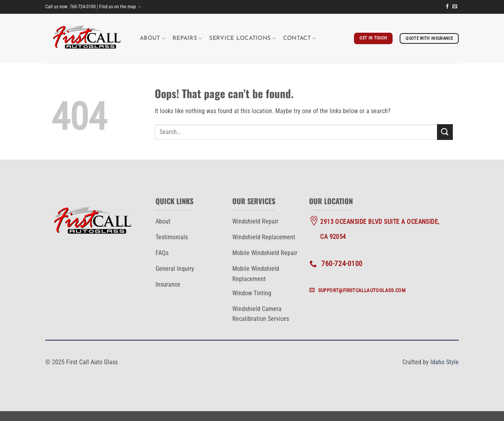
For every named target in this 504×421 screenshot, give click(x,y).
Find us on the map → (120, 7)
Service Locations (242, 38)
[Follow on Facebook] (447, 7)
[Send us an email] (455, 7)
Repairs (187, 38)
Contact (300, 38)
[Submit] (445, 132)
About (153, 38)
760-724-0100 (83, 7)
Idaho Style (445, 362)
